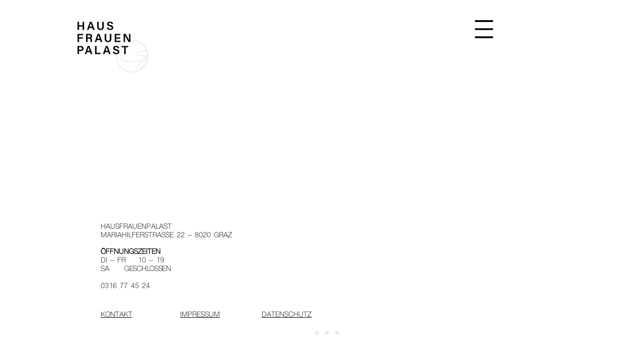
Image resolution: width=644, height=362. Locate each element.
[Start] (307, 333)
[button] (484, 29)
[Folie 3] (327, 333)
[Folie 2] (317, 333)
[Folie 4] (337, 333)
